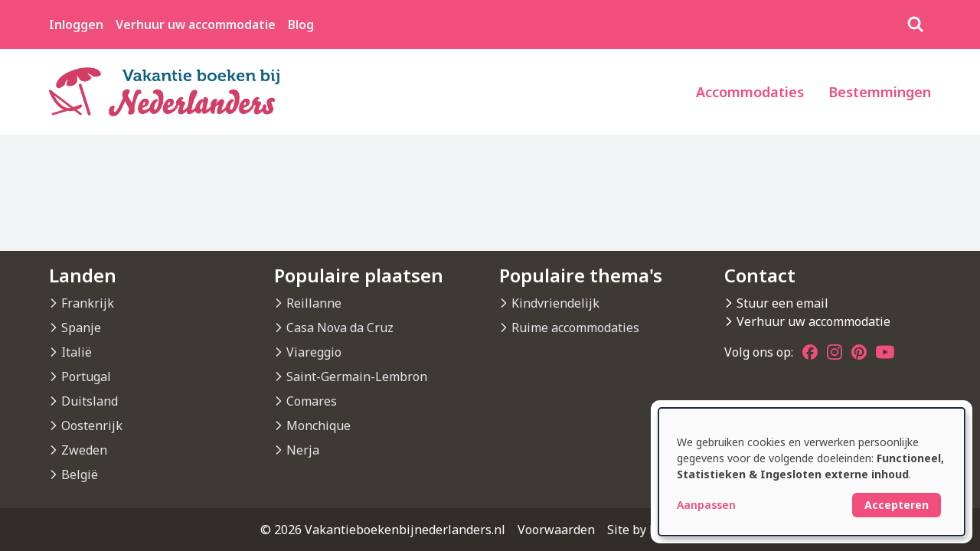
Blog (301, 24)
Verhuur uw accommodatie (196, 24)
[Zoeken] (916, 24)
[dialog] (812, 472)
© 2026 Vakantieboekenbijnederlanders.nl (383, 530)
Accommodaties (750, 92)
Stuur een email (782, 303)
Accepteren (897, 505)
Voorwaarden (556, 530)
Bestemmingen (880, 92)
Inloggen (76, 24)
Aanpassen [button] (706, 505)
